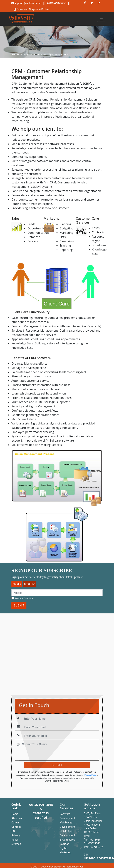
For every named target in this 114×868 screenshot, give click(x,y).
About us (17, 818)
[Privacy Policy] (91, 775)
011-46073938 (57, 3)
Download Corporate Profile (31, 9)
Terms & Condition (24, 598)
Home (15, 54)
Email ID (29, 584)
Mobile (17, 584)
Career (15, 823)
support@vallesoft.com (26, 3)
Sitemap (16, 844)
